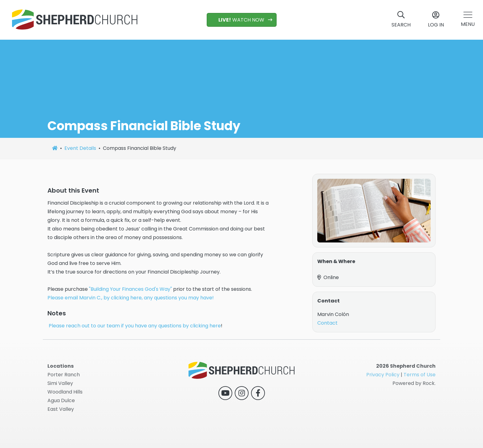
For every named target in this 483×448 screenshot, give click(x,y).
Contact (327, 323)
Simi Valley (60, 383)
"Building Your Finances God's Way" (130, 289)
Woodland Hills (65, 392)
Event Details (80, 148)
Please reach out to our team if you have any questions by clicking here (135, 326)
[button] (468, 20)
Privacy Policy (383, 375)
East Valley (61, 409)
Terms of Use (420, 375)
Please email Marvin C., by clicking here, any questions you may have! (131, 298)
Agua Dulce (61, 400)
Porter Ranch (64, 375)
